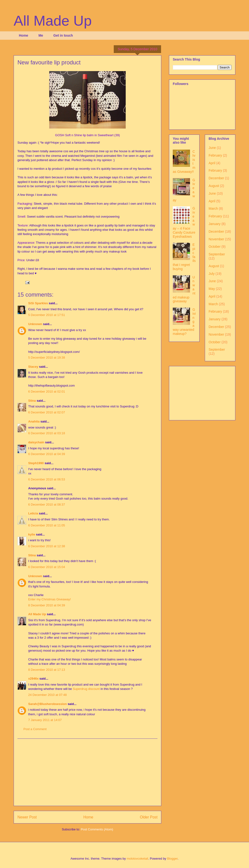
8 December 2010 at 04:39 (47, 605)
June (212, 148)
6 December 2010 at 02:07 (47, 412)
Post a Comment (35, 729)
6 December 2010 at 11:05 (47, 525)
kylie (32, 534)
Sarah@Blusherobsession (48, 704)
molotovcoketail (137, 859)
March (213, 209)
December (216, 178)
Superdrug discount (86, 689)
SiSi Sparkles (38, 303)
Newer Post (27, 817)
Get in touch (63, 35)
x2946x (33, 679)
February (215, 155)
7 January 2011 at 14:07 (45, 720)
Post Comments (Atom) (97, 829)
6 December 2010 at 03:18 (47, 433)
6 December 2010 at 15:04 (47, 567)
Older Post (149, 817)
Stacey (33, 367)
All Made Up (53, 21)
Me (41, 35)
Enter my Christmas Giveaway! (49, 599)
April (212, 163)
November (216, 239)
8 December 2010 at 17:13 (47, 670)
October (215, 247)
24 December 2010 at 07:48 (47, 695)
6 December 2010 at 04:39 (47, 454)
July (212, 274)
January (215, 224)
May (212, 289)
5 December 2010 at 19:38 (47, 358)
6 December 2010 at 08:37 (47, 504)
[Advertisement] (87, 772)
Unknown (35, 324)
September (217, 254)
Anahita (34, 421)
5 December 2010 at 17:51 (47, 315)
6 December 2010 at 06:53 (47, 479)
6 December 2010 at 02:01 (47, 392)
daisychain (36, 442)
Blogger (172, 859)
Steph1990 (36, 463)
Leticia (33, 513)
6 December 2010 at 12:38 (47, 546)
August (214, 186)
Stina (32, 401)
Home (24, 35)
